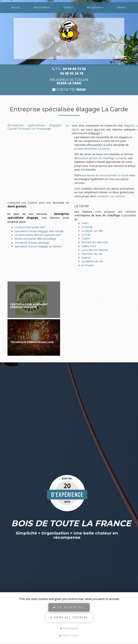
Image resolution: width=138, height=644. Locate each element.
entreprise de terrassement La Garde (105, 175)
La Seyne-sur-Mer (93, 231)
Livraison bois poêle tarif (30, 227)
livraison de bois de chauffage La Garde (102, 158)
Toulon (86, 238)
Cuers (85, 223)
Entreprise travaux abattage (32, 242)
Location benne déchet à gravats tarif (38, 235)
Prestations (42, 8)
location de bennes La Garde (92, 149)
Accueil (16, 8)
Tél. (69, 69)
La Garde (87, 227)
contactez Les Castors (111, 196)
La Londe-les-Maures (95, 250)
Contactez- (69, 90)
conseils (68, 8)
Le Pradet (88, 265)
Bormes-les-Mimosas (95, 242)
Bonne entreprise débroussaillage (35, 239)
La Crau (86, 234)
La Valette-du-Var (92, 261)
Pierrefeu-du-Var (92, 254)
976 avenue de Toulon (69, 81)
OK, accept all (69, 607)
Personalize (69, 628)
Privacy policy (69, 636)
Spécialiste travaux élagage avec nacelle (39, 231)
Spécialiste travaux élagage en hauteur (38, 246)
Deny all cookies (69, 618)
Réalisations (95, 8)
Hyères (86, 257)
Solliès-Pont (89, 246)
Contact (122, 8)
